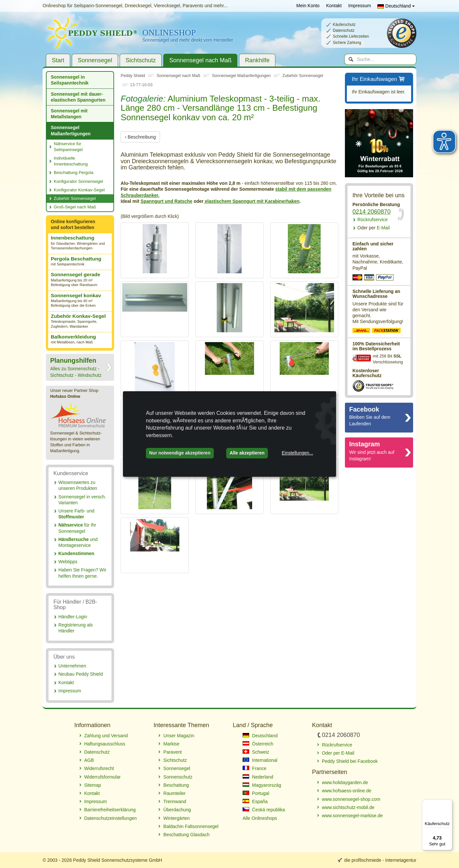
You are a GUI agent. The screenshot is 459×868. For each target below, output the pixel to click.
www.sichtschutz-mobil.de (348, 807)
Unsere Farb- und (76, 514)
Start (58, 60)
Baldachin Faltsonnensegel (191, 826)
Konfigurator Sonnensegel (78, 181)
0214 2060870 (371, 212)
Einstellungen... (297, 453)
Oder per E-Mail (338, 753)
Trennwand (175, 801)
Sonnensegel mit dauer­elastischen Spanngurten (78, 97)
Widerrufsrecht (99, 768)
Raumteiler (174, 793)
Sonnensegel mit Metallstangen (69, 114)
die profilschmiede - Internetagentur (380, 860)
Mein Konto (308, 6)
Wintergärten (176, 818)
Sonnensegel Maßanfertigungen (71, 130)
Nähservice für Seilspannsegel (68, 147)
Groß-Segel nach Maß (75, 207)
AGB (89, 760)
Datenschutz (97, 752)
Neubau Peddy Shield (80, 674)
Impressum (359, 6)
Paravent (172, 752)
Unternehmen (72, 666)
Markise (171, 744)
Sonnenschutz (178, 777)
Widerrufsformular (102, 777)
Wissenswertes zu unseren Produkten (78, 485)
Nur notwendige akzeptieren (180, 453)
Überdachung (177, 810)
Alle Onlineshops (260, 818)
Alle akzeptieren (247, 453)
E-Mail (374, 228)
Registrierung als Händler (76, 628)
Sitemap (93, 785)
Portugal (256, 793)
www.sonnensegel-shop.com (351, 799)
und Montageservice (78, 542)
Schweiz (256, 752)
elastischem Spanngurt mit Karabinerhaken (252, 201)
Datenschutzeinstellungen (110, 818)
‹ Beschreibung (140, 137)
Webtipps (68, 562)
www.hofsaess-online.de (347, 791)
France (254, 768)
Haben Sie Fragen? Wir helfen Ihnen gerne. (82, 573)
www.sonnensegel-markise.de (352, 816)
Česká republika (264, 810)
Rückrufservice (373, 220)
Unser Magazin (179, 736)
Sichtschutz (141, 60)
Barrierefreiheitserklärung (110, 810)
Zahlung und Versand (106, 736)
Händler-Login (73, 617)
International (260, 760)
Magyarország (262, 785)
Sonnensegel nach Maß (200, 60)
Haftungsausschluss (105, 744)
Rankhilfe (257, 60)
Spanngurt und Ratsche (167, 201)
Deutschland (396, 6)
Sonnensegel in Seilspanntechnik (70, 80)
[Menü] (449, 803)
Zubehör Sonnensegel (75, 198)
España (255, 801)
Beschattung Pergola (74, 173)
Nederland (258, 777)
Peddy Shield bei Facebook (350, 761)
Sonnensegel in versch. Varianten (82, 500)
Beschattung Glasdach (186, 835)
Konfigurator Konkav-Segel (79, 190)
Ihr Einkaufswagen (379, 79)
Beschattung (176, 785)
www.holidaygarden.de (345, 782)
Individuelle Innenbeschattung (71, 161)
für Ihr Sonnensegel (77, 528)
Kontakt (334, 6)
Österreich (258, 744)
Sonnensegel (95, 60)
